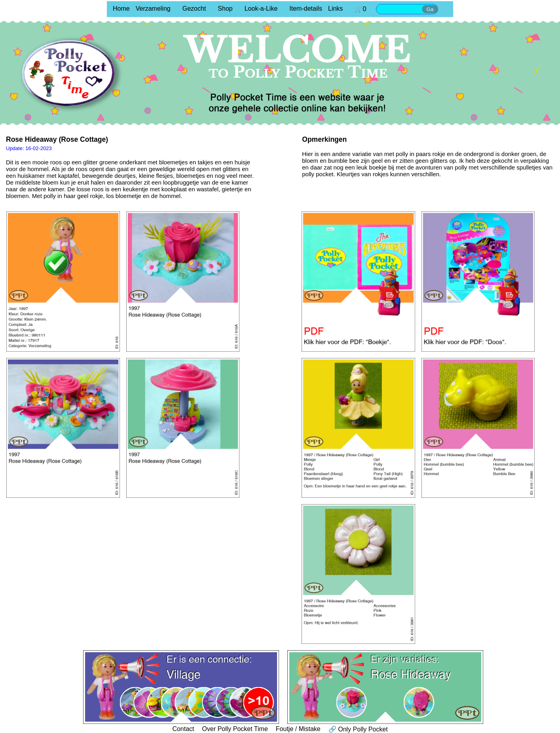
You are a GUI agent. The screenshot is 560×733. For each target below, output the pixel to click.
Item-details (306, 9)
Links (335, 9)
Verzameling (153, 9)
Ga (430, 9)
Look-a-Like (261, 9)
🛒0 (360, 9)
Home (121, 9)
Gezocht (194, 9)
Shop (225, 9)
